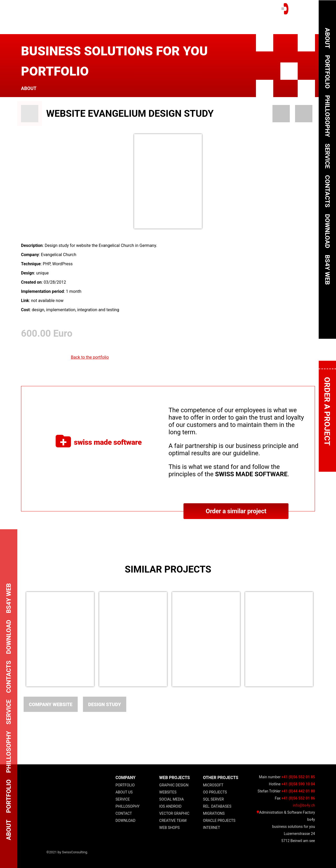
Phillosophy (128, 806)
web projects (175, 778)
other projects (220, 778)
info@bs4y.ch (304, 805)
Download (125, 821)
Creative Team (173, 821)
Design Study (105, 704)
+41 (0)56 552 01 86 (298, 798)
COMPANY (125, 778)
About (29, 88)
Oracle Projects (219, 821)
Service (123, 799)
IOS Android (170, 806)
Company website (51, 704)
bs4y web (327, 270)
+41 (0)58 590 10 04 (298, 784)
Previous (14, 640)
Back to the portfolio (90, 357)
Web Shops (170, 828)
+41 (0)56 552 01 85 (298, 777)
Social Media (172, 799)
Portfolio (125, 785)
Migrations (214, 813)
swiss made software (99, 442)
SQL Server (213, 799)
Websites (168, 792)
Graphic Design (174, 785)
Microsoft (213, 785)
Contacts (327, 191)
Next (322, 640)
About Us (124, 792)
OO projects (215, 792)
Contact (124, 813)
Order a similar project (236, 511)
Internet (211, 828)
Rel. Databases (217, 806)
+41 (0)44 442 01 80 (298, 791)
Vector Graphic (174, 813)
